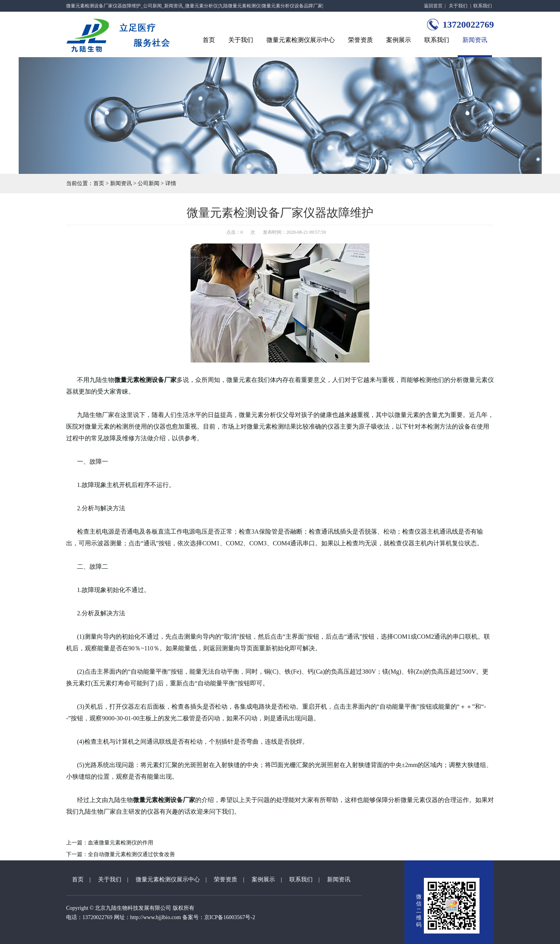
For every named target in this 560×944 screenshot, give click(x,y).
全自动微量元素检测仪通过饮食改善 (131, 854)
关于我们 (458, 6)
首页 (209, 40)
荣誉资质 (360, 40)
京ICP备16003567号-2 (230, 917)
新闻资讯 (475, 40)
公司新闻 (149, 183)
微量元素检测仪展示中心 (301, 40)
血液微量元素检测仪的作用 (121, 843)
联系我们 (483, 6)
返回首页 (433, 6)
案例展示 (399, 40)
